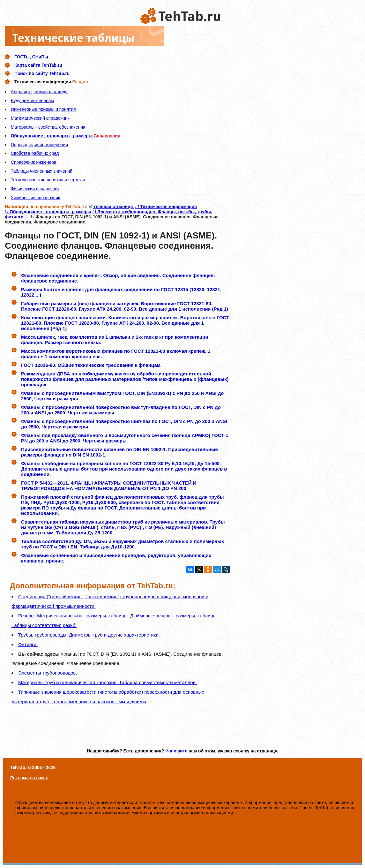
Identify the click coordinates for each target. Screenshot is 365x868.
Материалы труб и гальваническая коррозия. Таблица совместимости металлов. (108, 682)
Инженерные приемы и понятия (43, 109)
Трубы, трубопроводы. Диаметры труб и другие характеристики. (89, 635)
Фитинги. (28, 644)
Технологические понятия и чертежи (48, 180)
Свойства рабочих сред (35, 153)
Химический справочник (35, 198)
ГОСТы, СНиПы (31, 57)
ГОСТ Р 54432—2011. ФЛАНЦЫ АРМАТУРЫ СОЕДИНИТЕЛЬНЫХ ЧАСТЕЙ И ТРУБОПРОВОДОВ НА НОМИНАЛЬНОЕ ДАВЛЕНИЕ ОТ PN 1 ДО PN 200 (109, 486)
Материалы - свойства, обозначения (48, 127)
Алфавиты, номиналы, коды (40, 92)
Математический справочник (40, 118)
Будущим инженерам (32, 101)
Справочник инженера (34, 162)
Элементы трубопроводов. (48, 673)
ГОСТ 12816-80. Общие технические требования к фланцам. (91, 365)
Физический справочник (35, 189)
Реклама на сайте (29, 778)
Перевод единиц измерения (39, 145)
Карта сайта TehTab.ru (38, 65)
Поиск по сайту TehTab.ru (42, 73)
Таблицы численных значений (42, 171)
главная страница (112, 207)
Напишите (176, 751)
